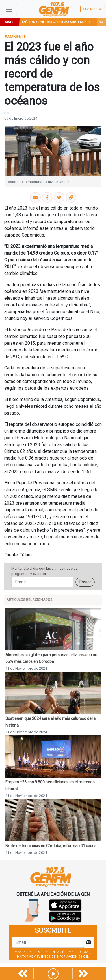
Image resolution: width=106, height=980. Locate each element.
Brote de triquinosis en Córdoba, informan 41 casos (51, 846)
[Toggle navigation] (9, 9)
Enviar (85, 582)
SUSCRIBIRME (93, 9)
